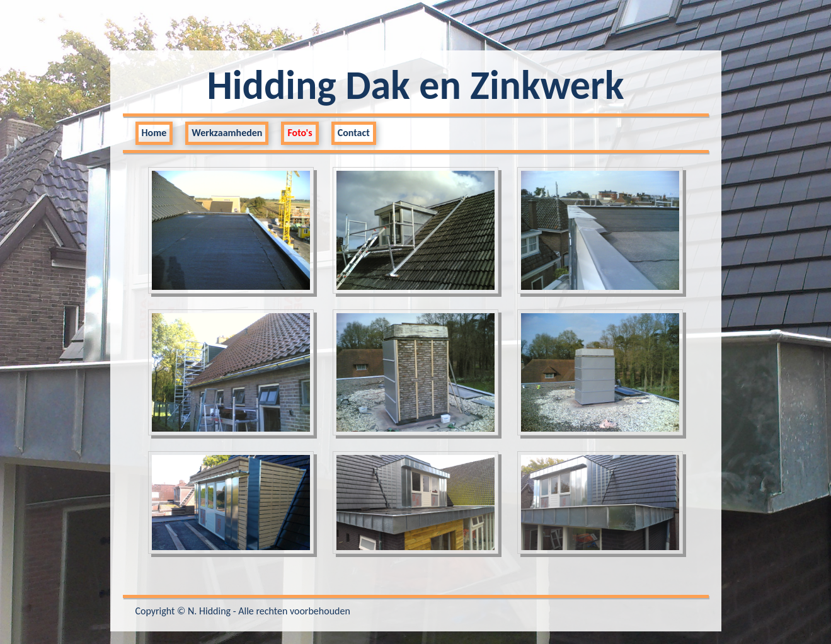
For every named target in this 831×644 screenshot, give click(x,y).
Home (154, 133)
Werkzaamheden (227, 133)
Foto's (300, 133)
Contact (354, 133)
